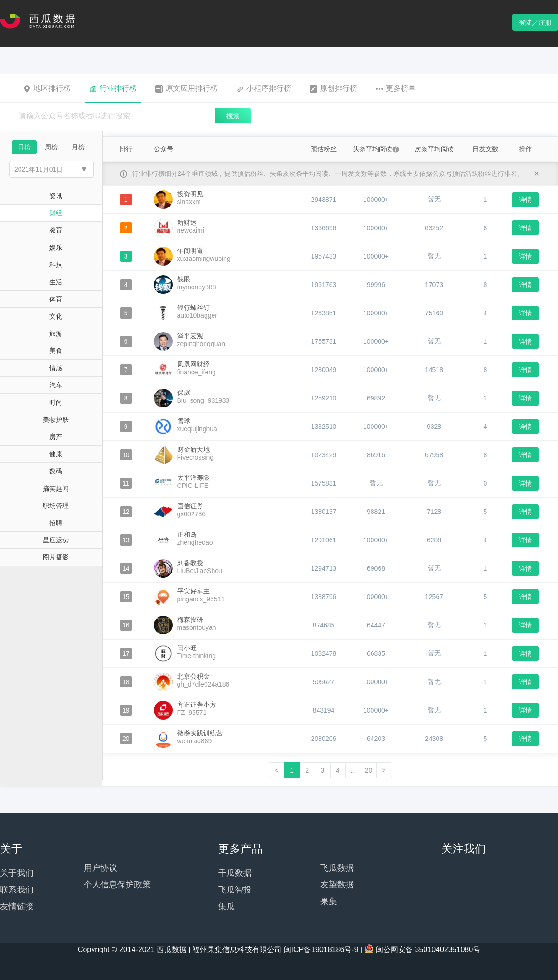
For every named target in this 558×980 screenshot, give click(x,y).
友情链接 (17, 907)
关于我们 (17, 873)
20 (369, 770)
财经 (56, 213)
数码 (56, 471)
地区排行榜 (47, 88)
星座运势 (56, 540)
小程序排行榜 (264, 88)
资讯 (56, 196)
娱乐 (56, 247)
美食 (56, 351)
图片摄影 (56, 557)
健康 (56, 454)
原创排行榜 (333, 88)
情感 (56, 368)
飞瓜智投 (235, 890)
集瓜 (226, 907)
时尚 (56, 402)
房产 (56, 437)
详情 (525, 200)
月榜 (78, 147)
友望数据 (337, 885)
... (353, 770)
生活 (56, 282)
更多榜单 (396, 88)
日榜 (24, 147)
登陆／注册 (535, 22)
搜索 (233, 116)
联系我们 (17, 890)
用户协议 (100, 868)
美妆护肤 (56, 420)
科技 (56, 265)
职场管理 (56, 506)
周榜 (51, 147)
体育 (56, 299)
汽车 (56, 385)
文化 (56, 316)
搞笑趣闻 (56, 488)
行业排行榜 (113, 88)
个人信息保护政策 (117, 885)
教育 (56, 230)
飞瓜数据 (337, 868)
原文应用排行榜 (186, 88)
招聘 (56, 523)
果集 (329, 901)
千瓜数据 (235, 873)
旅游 (56, 333)
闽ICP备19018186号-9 (321, 950)
